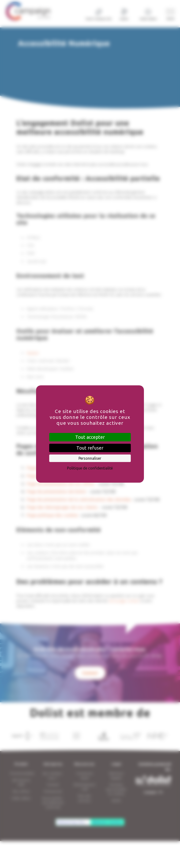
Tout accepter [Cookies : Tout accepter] (90, 437)
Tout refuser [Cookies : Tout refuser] (90, 448)
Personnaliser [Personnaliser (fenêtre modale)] (90, 458)
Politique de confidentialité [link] (90, 468)
